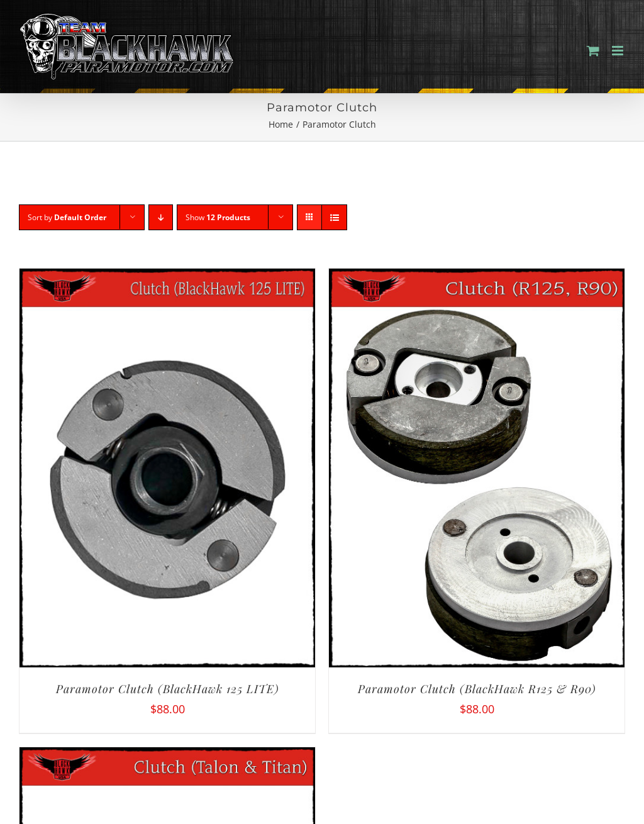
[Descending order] (161, 217)
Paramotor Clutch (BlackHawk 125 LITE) (168, 689)
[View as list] (334, 217)
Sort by (67, 217)
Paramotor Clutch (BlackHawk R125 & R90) (477, 689)
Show (218, 217)
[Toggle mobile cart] (593, 51)
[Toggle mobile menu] (619, 51)
